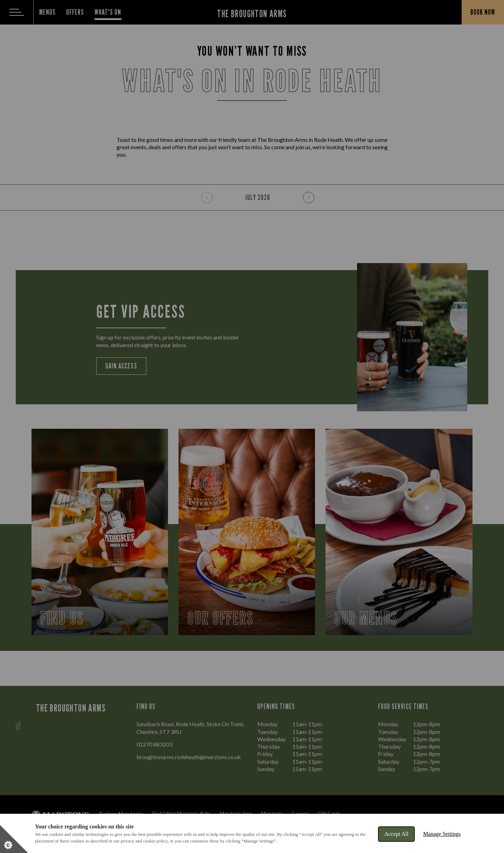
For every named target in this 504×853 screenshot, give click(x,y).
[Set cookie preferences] (14, 839)
